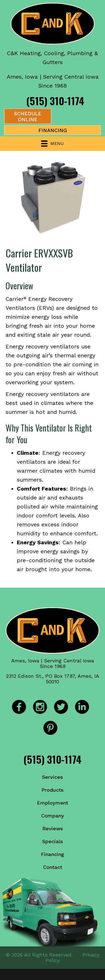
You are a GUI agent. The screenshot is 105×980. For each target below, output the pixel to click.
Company (53, 816)
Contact (53, 867)
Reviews (53, 828)
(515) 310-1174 (55, 101)
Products (53, 790)
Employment (53, 803)
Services (53, 777)
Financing (53, 854)
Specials (53, 841)
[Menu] (52, 144)
